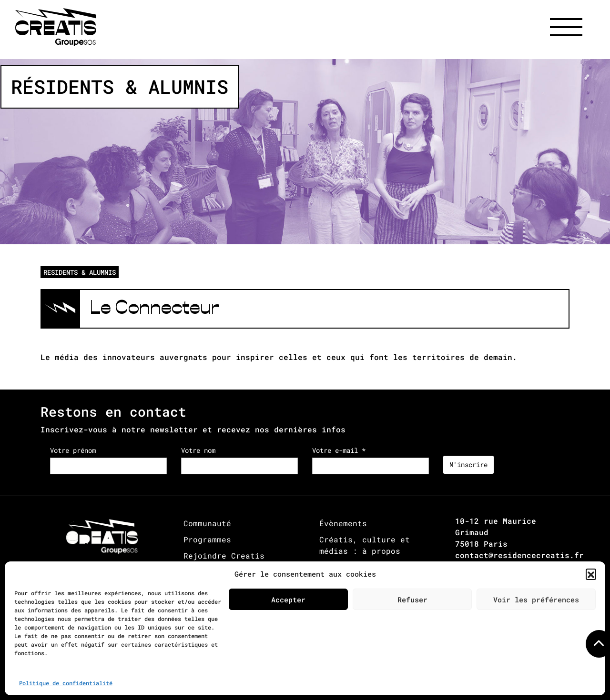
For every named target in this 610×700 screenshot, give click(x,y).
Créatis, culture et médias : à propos (365, 545)
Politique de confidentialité (66, 683)
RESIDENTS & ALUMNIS (80, 272)
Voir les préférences (536, 600)
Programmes (207, 539)
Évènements (343, 523)
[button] (591, 574)
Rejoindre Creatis (224, 555)
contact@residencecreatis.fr (519, 555)
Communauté (207, 523)
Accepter (288, 600)
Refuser (412, 600)
